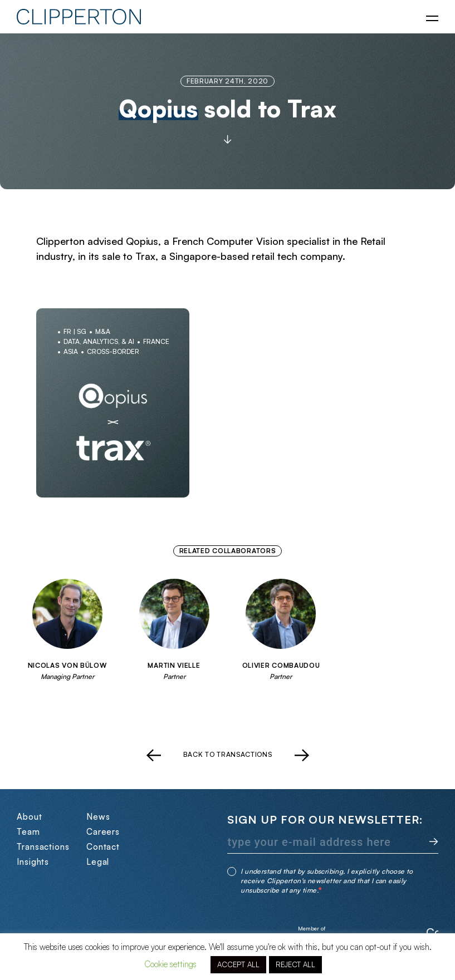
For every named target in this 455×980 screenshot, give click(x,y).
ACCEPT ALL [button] (238, 964)
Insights (33, 862)
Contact (103, 847)
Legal (98, 862)
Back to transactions (228, 755)
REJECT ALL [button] (295, 964)
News (98, 817)
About (30, 817)
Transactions (43, 847)
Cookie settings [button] (170, 964)
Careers (103, 832)
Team (28, 832)
